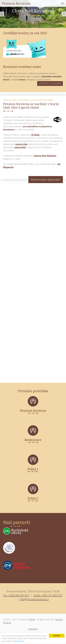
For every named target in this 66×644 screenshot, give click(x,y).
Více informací (19, 641)
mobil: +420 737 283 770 (48, 595)
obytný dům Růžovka (45, 156)
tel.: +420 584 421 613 (16, 595)
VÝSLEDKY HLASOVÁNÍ (50, 84)
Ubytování (33, 629)
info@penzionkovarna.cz (34, 599)
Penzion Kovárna (16, 3)
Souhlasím (57, 636)
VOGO (32, 619)
